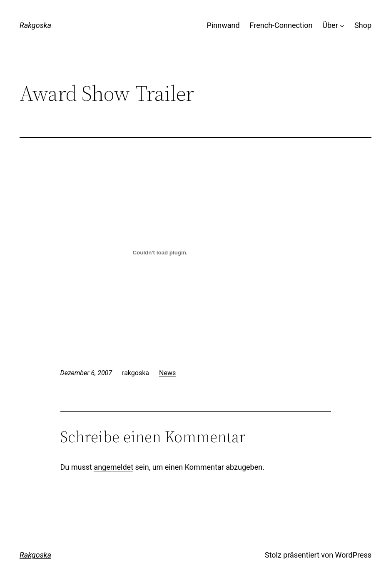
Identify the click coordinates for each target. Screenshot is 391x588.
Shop (363, 25)
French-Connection (281, 25)
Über (330, 25)
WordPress (353, 555)
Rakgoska (35, 25)
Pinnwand (223, 25)
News (167, 373)
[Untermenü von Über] (342, 26)
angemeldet (113, 467)
